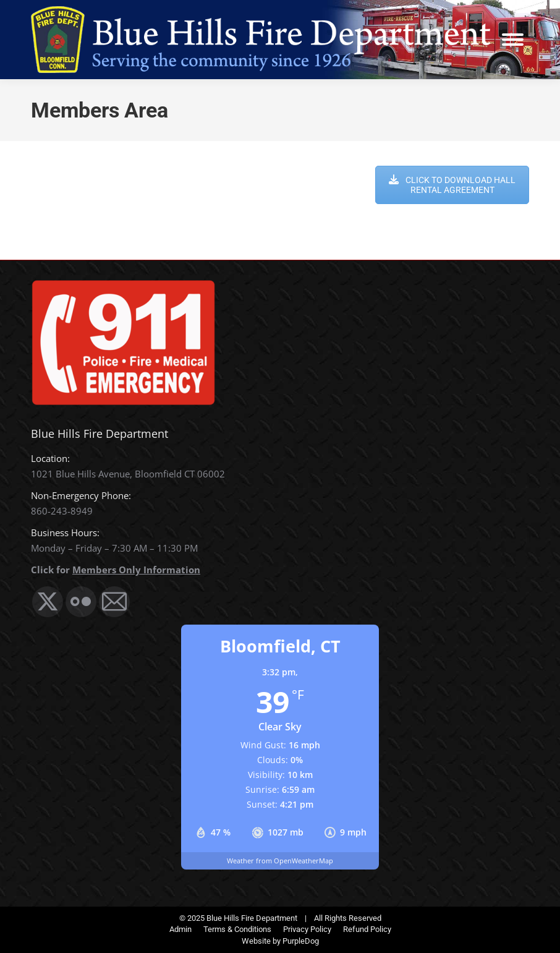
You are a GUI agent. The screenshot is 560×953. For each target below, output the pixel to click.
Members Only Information (136, 570)
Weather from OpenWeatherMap (280, 861)
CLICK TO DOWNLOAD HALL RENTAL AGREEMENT (452, 185)
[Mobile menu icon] (513, 40)
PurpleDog (301, 941)
